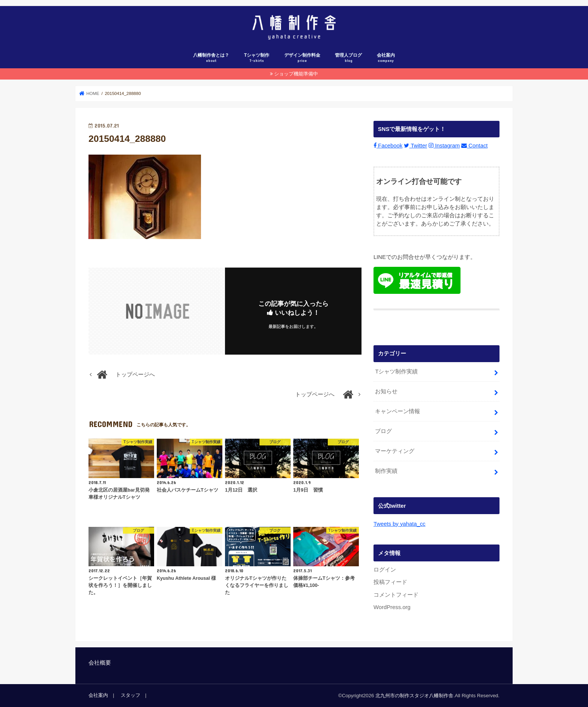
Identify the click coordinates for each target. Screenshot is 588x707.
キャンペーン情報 (397, 411)
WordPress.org (392, 607)
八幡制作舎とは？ (211, 58)
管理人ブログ (348, 58)
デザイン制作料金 (302, 58)
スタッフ (130, 695)
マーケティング (395, 451)
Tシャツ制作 (257, 58)
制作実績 (386, 471)
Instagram (444, 146)
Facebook (388, 146)
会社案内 (386, 58)
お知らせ (386, 391)
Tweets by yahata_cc (399, 524)
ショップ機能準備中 (296, 74)
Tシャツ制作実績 (396, 372)
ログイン (385, 570)
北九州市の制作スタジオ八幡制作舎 (414, 696)
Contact (474, 146)
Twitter (415, 146)
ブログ (383, 431)
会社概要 (100, 663)
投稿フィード (390, 582)
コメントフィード (396, 595)
